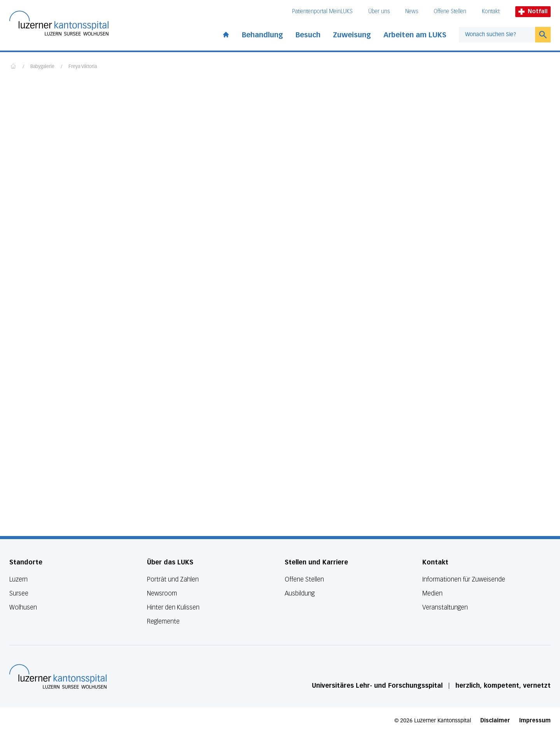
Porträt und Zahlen (173, 579)
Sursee (19, 593)
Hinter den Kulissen (173, 607)
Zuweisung (352, 35)
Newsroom (162, 593)
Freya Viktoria (83, 67)
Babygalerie (42, 67)
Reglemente (163, 621)
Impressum (535, 721)
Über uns (379, 11)
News (412, 11)
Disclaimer (495, 721)
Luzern (18, 579)
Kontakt (491, 11)
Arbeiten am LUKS (415, 35)
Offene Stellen (450, 11)
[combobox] (497, 35)
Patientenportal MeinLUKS (322, 11)
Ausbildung (300, 593)
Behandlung (262, 35)
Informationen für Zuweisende (464, 579)
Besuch (308, 35)
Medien (432, 593)
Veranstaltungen (445, 607)
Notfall (533, 11)
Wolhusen (23, 607)
